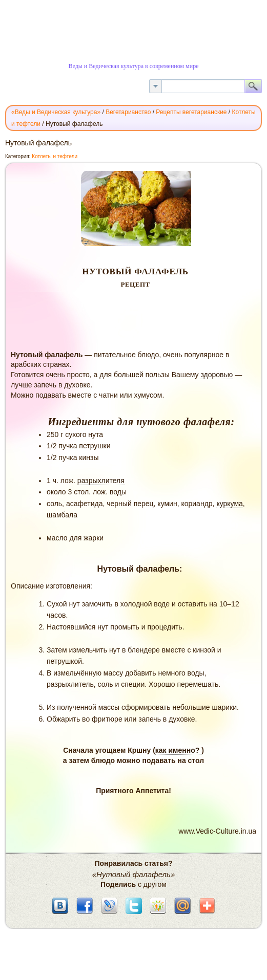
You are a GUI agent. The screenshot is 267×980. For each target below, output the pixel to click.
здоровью (217, 375)
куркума (229, 504)
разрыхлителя (101, 481)
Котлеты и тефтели (55, 156)
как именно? (178, 750)
